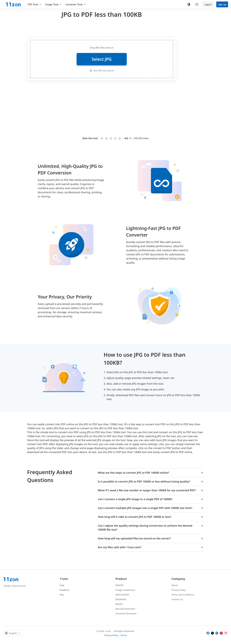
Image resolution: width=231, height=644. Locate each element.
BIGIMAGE (121, 599)
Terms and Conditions (183, 595)
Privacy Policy (178, 590)
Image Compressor (125, 590)
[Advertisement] (102, 27)
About (175, 585)
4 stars (115, 138)
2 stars (107, 138)
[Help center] (197, 4)
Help (62, 585)
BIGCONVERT (122, 595)
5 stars (120, 138)
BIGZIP (119, 604)
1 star (102, 138)
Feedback (64, 590)
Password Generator (126, 613)
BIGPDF (119, 585)
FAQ (62, 595)
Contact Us (177, 599)
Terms (124, 635)
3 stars (111, 138)
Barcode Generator (125, 609)
